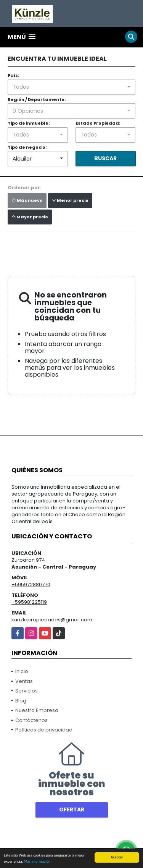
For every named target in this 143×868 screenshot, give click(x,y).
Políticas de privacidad (44, 730)
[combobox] (71, 87)
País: (13, 75)
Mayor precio (30, 217)
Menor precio (70, 200)
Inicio (22, 671)
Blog (21, 701)
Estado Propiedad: (98, 123)
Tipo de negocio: (27, 147)
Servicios (27, 691)
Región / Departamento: (37, 99)
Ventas (24, 681)
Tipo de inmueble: (29, 123)
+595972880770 (31, 584)
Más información (37, 862)
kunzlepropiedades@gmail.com (52, 620)
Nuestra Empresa (37, 710)
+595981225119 (29, 602)
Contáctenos (31, 720)
